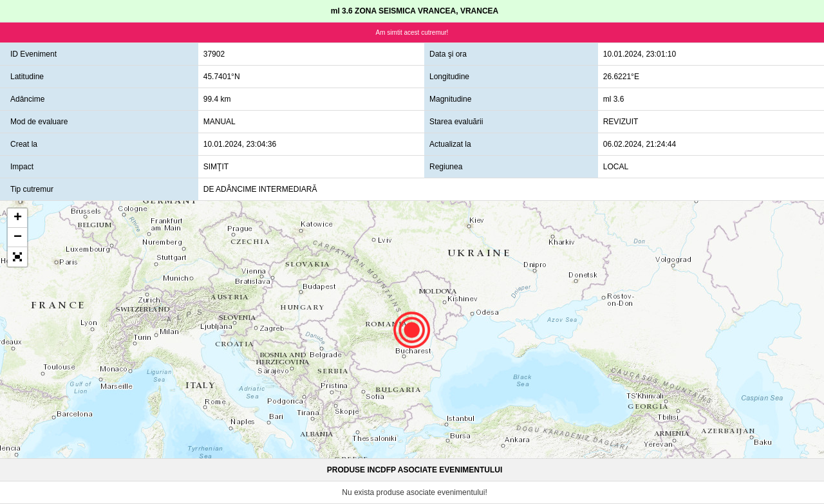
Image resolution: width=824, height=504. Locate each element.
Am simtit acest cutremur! (412, 33)
